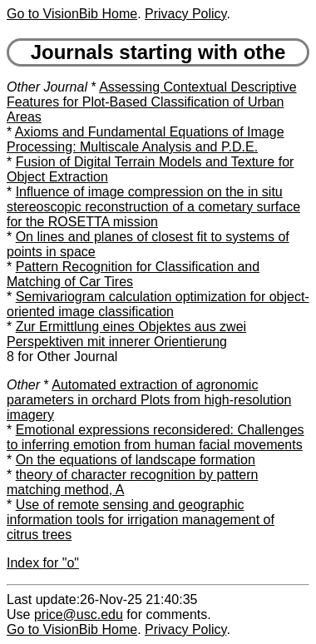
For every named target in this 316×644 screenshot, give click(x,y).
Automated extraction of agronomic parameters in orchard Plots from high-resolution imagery (149, 400)
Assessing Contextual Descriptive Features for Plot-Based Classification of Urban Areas (152, 102)
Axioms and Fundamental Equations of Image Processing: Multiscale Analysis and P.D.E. (146, 139)
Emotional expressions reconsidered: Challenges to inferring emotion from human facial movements (156, 437)
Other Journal (47, 87)
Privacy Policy (185, 14)
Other (23, 385)
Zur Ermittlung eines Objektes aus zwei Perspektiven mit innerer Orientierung (126, 334)
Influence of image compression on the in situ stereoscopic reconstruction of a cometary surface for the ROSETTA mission (153, 207)
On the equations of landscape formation (136, 460)
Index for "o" (43, 563)
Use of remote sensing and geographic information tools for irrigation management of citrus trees (141, 520)
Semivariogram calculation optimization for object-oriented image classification (158, 304)
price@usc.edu (79, 614)
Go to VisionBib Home (72, 14)
